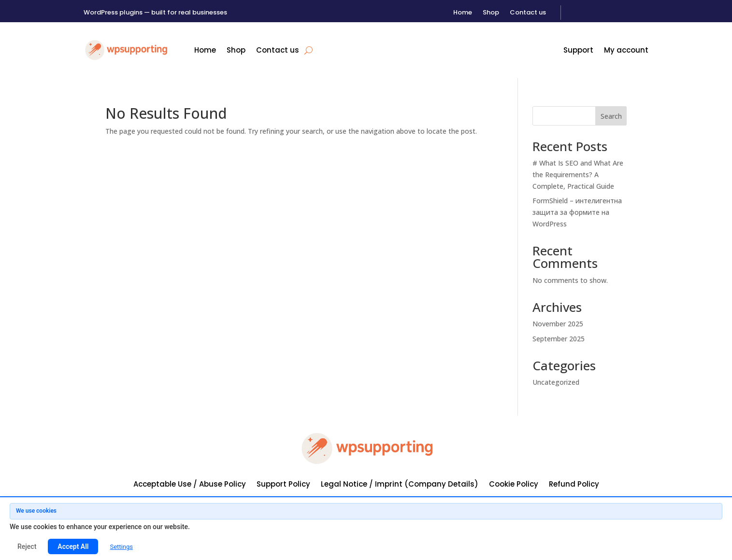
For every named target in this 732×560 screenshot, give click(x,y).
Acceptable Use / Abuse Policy (190, 485)
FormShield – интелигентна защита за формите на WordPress (577, 212)
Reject (27, 546)
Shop (491, 13)
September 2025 (559, 339)
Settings (121, 547)
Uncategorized (556, 382)
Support (578, 51)
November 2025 (558, 324)
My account (626, 51)
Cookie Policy (514, 485)
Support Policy (283, 485)
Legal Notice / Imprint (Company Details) (400, 485)
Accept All (73, 546)
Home (463, 13)
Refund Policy (574, 485)
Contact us (528, 13)
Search (611, 116)
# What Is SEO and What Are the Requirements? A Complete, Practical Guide (578, 175)
